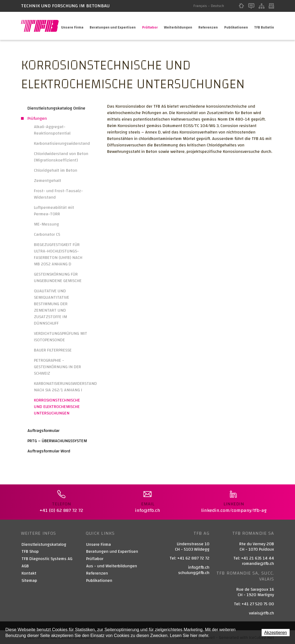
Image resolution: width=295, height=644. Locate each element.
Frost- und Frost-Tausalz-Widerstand (58, 194)
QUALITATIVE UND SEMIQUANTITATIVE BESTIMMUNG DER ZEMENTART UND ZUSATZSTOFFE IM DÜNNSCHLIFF (52, 307)
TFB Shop (30, 551)
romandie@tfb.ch (258, 563)
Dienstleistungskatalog (44, 544)
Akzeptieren (276, 633)
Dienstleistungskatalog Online (56, 108)
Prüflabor (149, 26)
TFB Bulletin (264, 26)
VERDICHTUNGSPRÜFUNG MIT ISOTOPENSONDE (61, 337)
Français (200, 6)
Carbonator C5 (47, 234)
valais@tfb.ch (261, 612)
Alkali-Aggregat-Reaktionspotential (52, 130)
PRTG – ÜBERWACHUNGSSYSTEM (57, 441)
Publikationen (236, 26)
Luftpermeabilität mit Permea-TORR (54, 211)
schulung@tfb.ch (194, 572)
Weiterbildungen (178, 26)
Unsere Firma (71, 26)
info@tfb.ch (199, 566)
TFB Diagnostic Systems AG (47, 558)
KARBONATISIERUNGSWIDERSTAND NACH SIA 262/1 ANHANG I (61, 387)
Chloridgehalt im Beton (56, 170)
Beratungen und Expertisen (112, 26)
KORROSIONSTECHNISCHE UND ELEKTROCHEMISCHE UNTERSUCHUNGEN (57, 407)
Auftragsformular (43, 431)
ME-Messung (46, 224)
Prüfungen (37, 118)
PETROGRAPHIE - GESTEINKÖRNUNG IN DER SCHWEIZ (57, 367)
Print (271, 6)
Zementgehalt (48, 181)
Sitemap (261, 6)
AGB (25, 565)
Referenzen (208, 26)
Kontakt (251, 6)
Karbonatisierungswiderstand (61, 143)
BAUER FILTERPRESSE (53, 350)
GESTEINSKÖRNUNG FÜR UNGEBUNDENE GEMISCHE (58, 277)
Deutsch (217, 6)
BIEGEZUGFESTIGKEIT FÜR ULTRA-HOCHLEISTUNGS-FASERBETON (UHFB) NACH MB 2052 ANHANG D (58, 254)
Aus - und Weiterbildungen (112, 565)
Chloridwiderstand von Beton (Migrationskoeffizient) (61, 157)
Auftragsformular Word (49, 451)
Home (241, 6)
